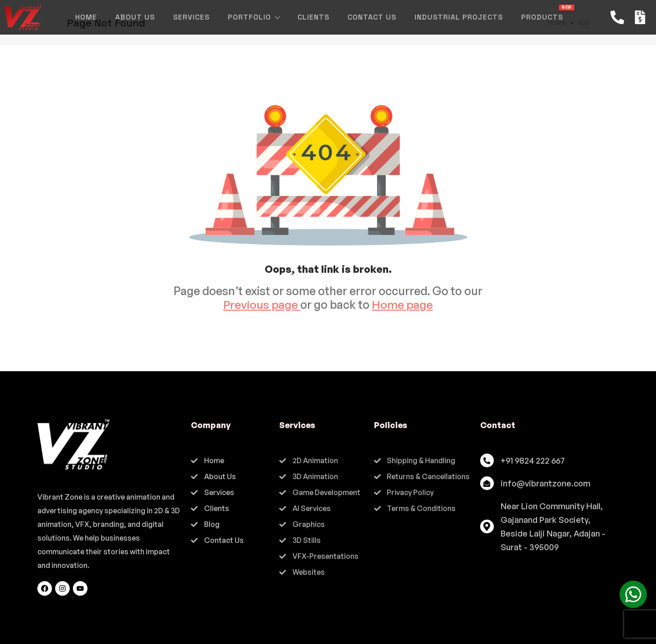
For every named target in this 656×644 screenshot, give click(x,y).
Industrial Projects (459, 17)
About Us (135, 17)
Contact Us (372, 17)
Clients (313, 17)
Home (86, 17)
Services (191, 17)
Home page (402, 304)
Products (542, 17)
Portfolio (254, 17)
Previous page (262, 304)
